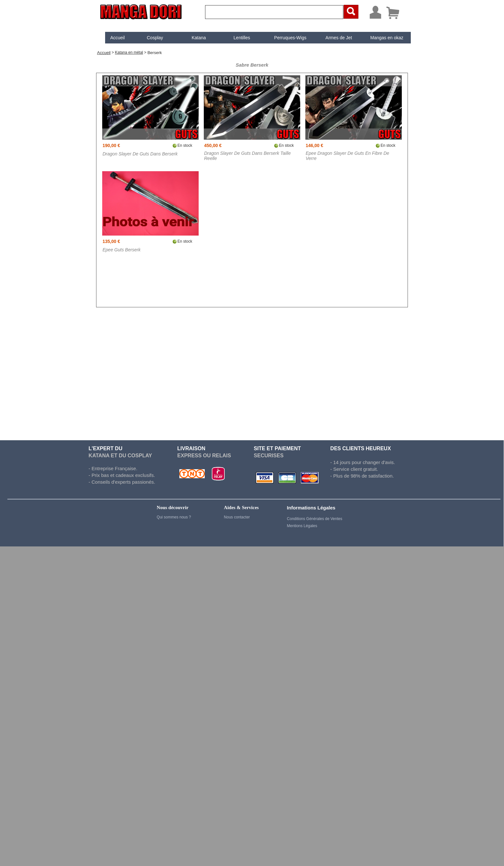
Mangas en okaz (381, 38)
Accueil (112, 38)
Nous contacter (237, 517)
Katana (193, 38)
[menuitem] (112, 38)
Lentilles (236, 38)
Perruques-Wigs (285, 38)
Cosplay (150, 38)
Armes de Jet (333, 38)
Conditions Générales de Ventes (315, 519)
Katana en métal (129, 52)
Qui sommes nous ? (174, 517)
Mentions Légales (302, 526)
